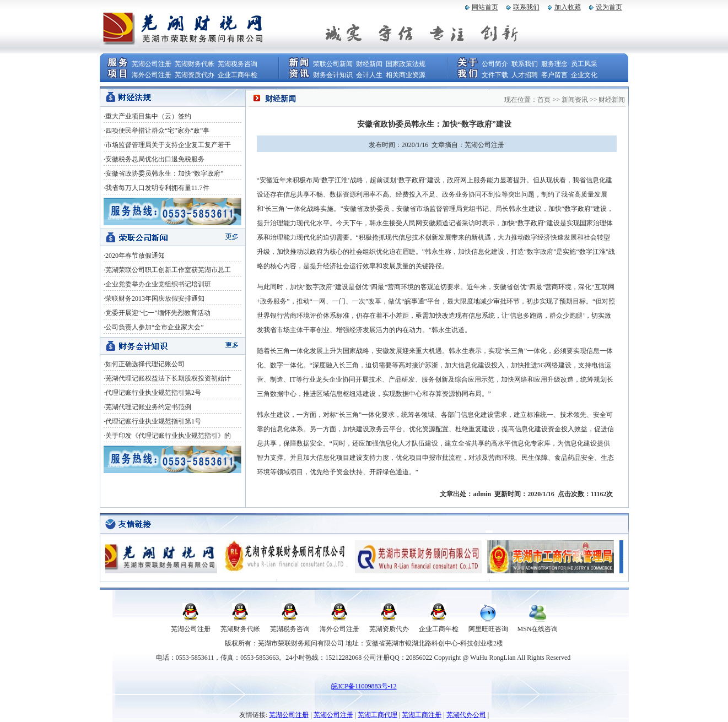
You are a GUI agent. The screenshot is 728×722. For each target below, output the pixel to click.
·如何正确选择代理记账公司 (144, 364)
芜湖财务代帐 (195, 64)
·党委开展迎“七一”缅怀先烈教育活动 (157, 313)
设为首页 (609, 7)
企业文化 (584, 75)
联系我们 (526, 7)
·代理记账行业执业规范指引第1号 (152, 421)
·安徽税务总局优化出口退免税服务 (154, 159)
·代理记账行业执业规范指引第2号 (152, 393)
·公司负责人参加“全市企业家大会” (154, 327)
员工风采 (584, 64)
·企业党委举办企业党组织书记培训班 (157, 284)
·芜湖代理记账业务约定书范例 (147, 407)
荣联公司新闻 (333, 64)
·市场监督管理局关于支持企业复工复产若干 (167, 145)
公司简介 (495, 64)
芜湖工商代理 (378, 715)
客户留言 (554, 75)
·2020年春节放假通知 (134, 256)
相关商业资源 (406, 75)
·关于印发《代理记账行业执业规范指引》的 (167, 436)
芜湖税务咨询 (238, 64)
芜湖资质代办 (195, 75)
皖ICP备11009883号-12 (364, 686)
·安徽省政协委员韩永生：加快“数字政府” (164, 173)
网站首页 (485, 7)
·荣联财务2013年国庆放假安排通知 (154, 298)
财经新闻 (369, 64)
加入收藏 (568, 7)
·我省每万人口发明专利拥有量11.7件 (157, 188)
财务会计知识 (333, 75)
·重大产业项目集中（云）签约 (147, 116)
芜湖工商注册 (422, 715)
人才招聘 (525, 75)
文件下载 (495, 75)
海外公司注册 (152, 75)
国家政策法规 (406, 64)
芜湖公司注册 (152, 64)
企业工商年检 (238, 75)
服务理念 (554, 64)
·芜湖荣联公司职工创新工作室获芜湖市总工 (167, 270)
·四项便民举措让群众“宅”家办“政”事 (157, 131)
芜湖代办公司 (466, 715)
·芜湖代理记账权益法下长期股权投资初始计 (167, 378)
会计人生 (369, 75)
